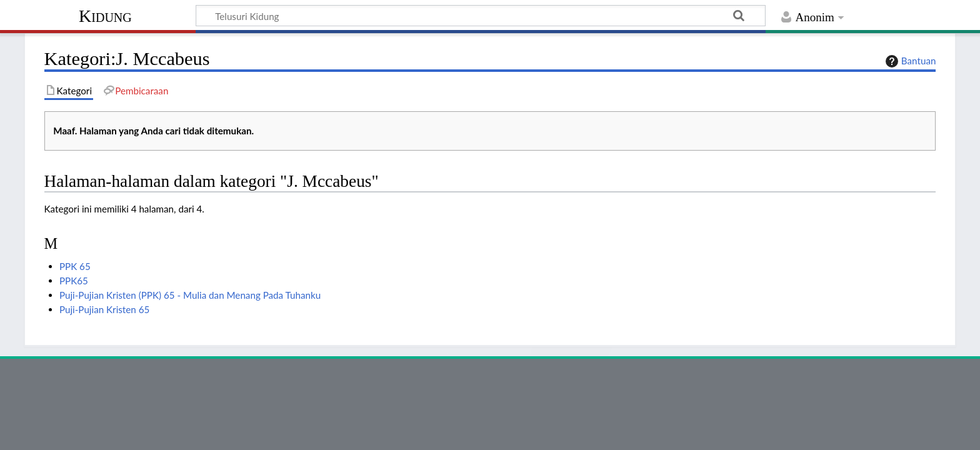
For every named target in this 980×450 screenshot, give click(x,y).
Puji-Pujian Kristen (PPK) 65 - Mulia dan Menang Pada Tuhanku (190, 295)
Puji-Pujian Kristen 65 (104, 309)
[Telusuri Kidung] (481, 16)
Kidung (105, 16)
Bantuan (909, 61)
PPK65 (74, 281)
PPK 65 (75, 266)
